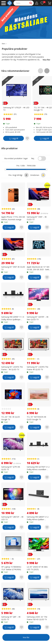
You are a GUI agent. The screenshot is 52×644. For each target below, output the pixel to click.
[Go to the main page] (3, 44)
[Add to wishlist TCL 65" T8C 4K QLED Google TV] (22, 427)
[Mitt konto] (37, 3)
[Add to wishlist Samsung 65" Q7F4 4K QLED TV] (22, 477)
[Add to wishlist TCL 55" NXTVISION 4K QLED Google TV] (47, 427)
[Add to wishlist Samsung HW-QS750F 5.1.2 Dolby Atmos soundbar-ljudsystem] (47, 477)
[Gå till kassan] (50, 3)
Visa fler (45, 60)
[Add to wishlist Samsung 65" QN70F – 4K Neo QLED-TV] (47, 327)
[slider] (5, 169)
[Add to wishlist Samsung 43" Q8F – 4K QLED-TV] (22, 627)
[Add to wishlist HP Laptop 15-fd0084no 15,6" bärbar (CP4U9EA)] (22, 577)
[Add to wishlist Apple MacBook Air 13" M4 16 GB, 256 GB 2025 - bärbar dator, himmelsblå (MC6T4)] (47, 277)
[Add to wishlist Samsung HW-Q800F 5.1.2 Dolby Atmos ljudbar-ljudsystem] (47, 527)
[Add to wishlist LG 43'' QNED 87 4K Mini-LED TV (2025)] (47, 577)
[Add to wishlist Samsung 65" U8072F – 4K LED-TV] (22, 527)
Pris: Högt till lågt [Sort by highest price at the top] (19, 175)
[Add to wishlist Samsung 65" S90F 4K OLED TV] (22, 277)
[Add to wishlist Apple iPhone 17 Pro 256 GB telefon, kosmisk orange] (22, 227)
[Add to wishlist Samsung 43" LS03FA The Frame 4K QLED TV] (47, 377)
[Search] (24, 3)
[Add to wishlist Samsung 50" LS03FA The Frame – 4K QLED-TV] (22, 377)
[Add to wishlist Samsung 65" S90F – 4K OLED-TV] (47, 227)
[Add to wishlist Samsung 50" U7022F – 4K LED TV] (27, 138)
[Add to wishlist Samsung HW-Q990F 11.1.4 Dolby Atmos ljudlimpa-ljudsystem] (22, 327)
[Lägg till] (14, 139)
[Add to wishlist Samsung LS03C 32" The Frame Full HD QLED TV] (47, 627)
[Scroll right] (47, 71)
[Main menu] (4, 3)
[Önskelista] (43, 3)
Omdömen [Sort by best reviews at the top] (38, 175)
